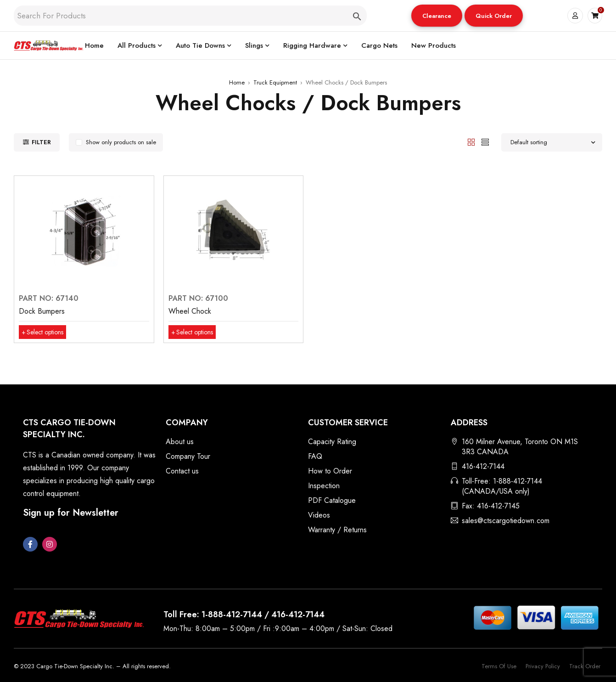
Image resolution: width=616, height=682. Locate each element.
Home (237, 82)
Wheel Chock (190, 311)
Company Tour (188, 456)
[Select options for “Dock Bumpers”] (46, 332)
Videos (319, 515)
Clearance (436, 16)
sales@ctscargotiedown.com (506, 521)
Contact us (182, 471)
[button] (436, 16)
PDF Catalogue (332, 500)
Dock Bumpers (42, 311)
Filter (41, 142)
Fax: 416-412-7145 (491, 506)
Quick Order (493, 16)
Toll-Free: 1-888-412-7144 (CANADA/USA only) (502, 486)
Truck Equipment (275, 82)
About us (180, 442)
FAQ (315, 456)
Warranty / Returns (337, 530)
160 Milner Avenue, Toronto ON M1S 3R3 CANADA (520, 447)
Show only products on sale (121, 142)
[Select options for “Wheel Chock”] (196, 332)
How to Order (330, 471)
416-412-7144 (483, 466)
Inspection (324, 486)
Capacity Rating (332, 442)
